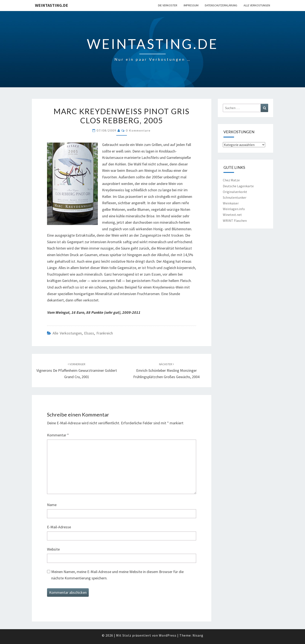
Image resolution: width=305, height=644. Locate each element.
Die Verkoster (168, 5)
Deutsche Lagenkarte (238, 186)
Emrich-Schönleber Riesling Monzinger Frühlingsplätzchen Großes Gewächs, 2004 (166, 371)
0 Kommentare (138, 130)
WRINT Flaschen (235, 221)
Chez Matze (231, 180)
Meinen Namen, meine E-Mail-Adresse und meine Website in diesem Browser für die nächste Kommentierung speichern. (117, 575)
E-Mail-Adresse (59, 527)
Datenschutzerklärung (221, 5)
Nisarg (198, 635)
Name (52, 505)
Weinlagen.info (234, 209)
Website (53, 549)
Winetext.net (232, 215)
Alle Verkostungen (257, 5)
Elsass (89, 333)
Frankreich (105, 333)
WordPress (168, 635)
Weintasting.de (51, 5)
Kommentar (58, 435)
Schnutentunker (235, 197)
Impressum (191, 5)
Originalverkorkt (235, 192)
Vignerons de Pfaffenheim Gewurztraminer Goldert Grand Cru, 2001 (77, 371)
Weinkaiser (231, 203)
